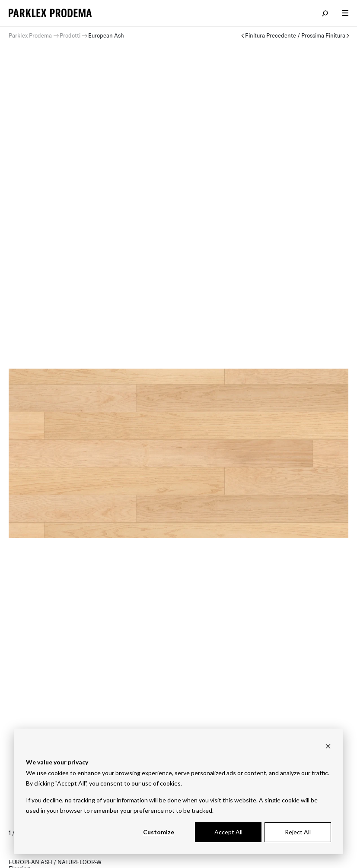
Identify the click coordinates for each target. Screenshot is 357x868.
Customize (159, 832)
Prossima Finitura (323, 36)
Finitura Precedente (271, 36)
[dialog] (178, 791)
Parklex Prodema (30, 35)
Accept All (228, 832)
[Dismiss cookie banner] (328, 746)
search (325, 13)
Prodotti (70, 35)
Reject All (298, 832)
